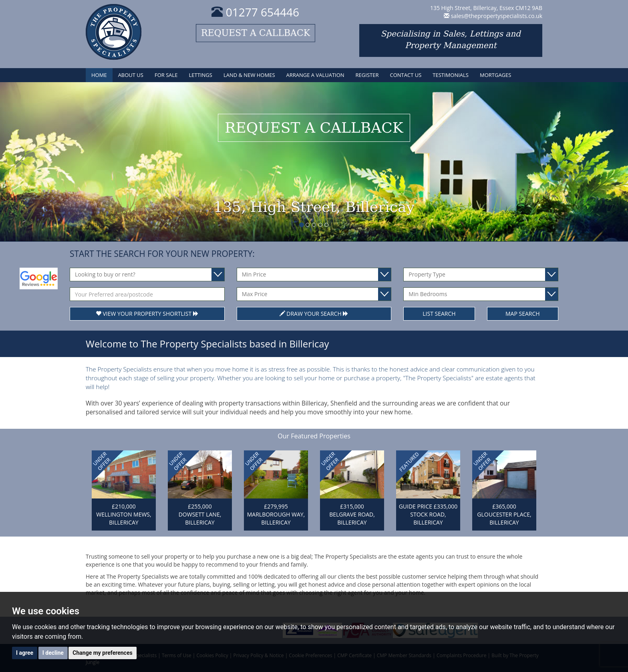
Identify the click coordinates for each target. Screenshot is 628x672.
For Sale (166, 75)
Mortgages (495, 75)
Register (367, 75)
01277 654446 (255, 12)
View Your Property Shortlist (147, 314)
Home (99, 75)
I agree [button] (25, 653)
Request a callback (256, 33)
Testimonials (451, 75)
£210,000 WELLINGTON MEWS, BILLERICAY (124, 514)
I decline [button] (53, 653)
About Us (131, 75)
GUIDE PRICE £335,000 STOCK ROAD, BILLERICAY (428, 514)
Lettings (201, 75)
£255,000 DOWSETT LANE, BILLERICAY (200, 514)
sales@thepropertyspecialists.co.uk (497, 16)
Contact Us (406, 75)
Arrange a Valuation (315, 75)
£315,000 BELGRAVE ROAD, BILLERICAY (352, 514)
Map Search (523, 314)
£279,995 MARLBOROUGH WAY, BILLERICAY (276, 514)
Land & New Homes (249, 75)
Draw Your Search (314, 314)
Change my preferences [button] (102, 653)
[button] (47, 162)
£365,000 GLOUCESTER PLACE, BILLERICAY (504, 514)
